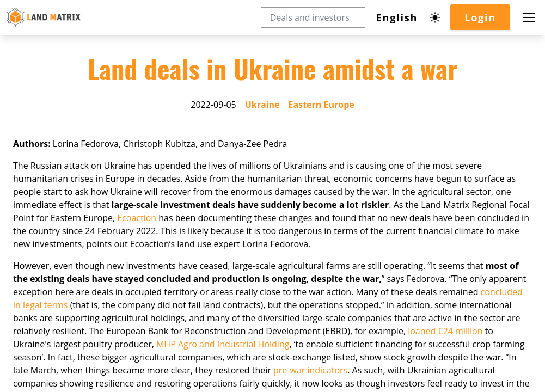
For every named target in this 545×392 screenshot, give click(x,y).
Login (480, 17)
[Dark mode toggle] (434, 17)
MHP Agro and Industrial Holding (223, 377)
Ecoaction (161, 250)
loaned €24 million (448, 364)
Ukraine (262, 137)
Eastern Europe (322, 137)
